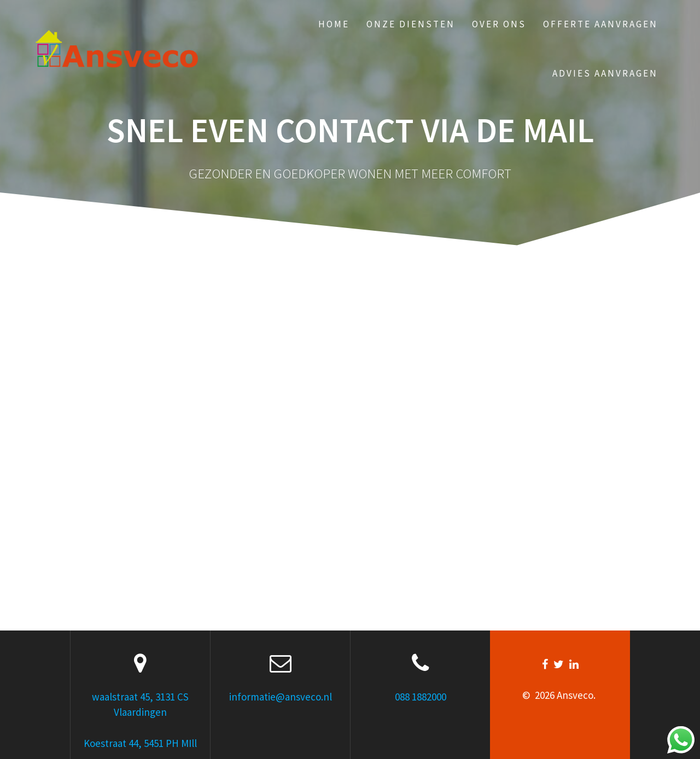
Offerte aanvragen (600, 24)
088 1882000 (421, 697)
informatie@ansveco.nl (281, 697)
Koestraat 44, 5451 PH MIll (140, 743)
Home (334, 24)
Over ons (499, 24)
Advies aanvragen (605, 73)
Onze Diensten (411, 24)
